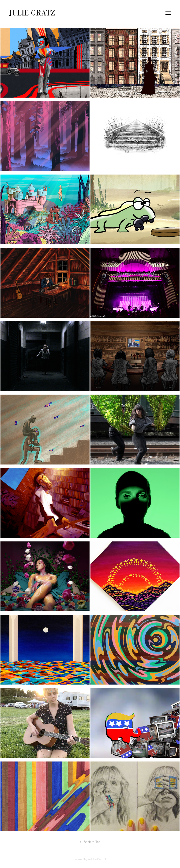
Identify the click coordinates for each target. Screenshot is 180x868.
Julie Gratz (32, 13)
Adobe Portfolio (98, 859)
